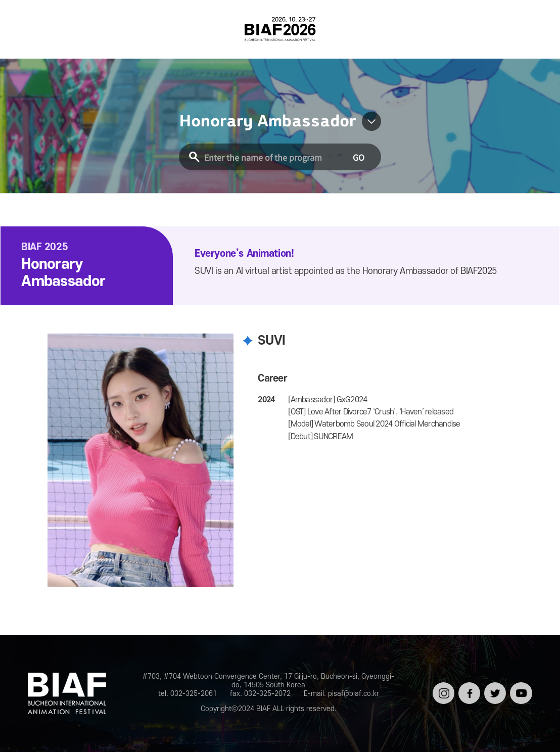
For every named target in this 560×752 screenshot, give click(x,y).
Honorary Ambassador (268, 121)
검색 (533, 29)
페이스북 (468, 690)
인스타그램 (442, 690)
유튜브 (520, 686)
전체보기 (27, 29)
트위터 (494, 686)
